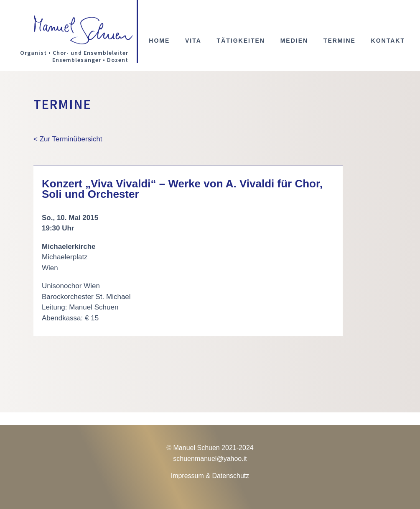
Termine (340, 41)
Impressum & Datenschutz (210, 476)
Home (159, 41)
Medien (294, 41)
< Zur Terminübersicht (68, 139)
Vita (193, 41)
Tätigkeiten (241, 41)
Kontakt (388, 41)
